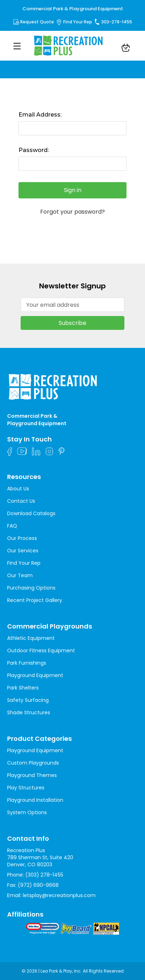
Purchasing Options (31, 588)
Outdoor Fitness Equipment (41, 650)
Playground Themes (32, 775)
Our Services (23, 551)
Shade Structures (29, 713)
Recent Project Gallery (35, 600)
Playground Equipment (35, 675)
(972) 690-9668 (38, 885)
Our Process (22, 538)
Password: (34, 150)
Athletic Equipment (31, 638)
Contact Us (21, 501)
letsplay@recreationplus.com (59, 895)
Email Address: (40, 115)
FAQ (12, 526)
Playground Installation (35, 800)
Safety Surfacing (28, 700)
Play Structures (26, 788)
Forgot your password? (72, 212)
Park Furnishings (27, 663)
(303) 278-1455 (44, 875)
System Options (27, 812)
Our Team (20, 575)
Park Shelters (23, 688)
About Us (18, 489)
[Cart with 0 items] (126, 49)
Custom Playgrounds (33, 763)
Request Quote (37, 22)
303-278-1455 (117, 22)
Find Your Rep (78, 22)
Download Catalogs (31, 513)
